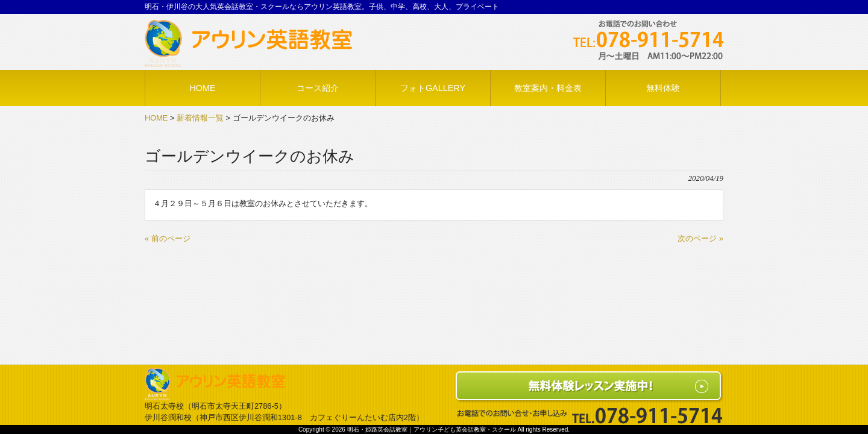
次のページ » (700, 238)
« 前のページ (168, 238)
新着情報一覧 (200, 118)
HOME (156, 118)
